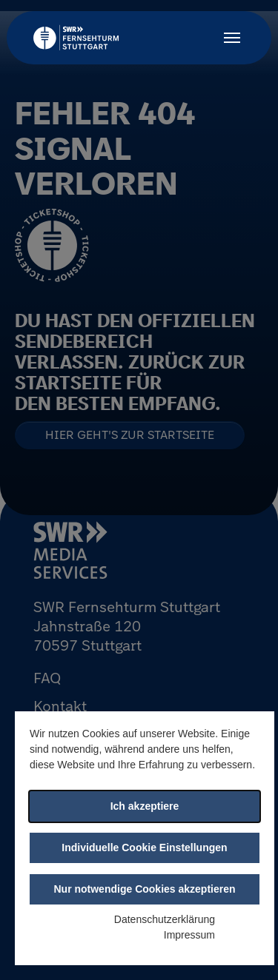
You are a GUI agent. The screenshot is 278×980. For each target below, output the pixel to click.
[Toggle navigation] (232, 38)
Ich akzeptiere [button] (145, 806)
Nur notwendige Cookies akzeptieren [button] (144, 889)
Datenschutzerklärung (165, 919)
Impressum (189, 935)
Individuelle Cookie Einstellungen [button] (144, 848)
